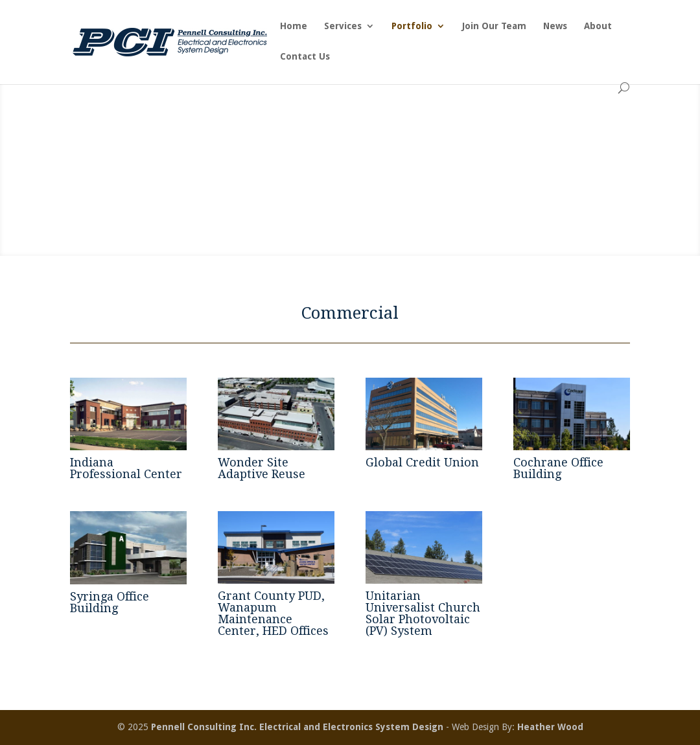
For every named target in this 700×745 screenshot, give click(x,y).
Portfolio (412, 26)
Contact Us (305, 57)
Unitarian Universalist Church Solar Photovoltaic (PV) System (423, 613)
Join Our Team (494, 26)
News (555, 26)
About (598, 26)
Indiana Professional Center (126, 468)
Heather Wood (550, 727)
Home (294, 26)
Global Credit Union (422, 462)
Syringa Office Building (110, 602)
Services (343, 26)
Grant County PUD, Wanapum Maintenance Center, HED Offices (273, 613)
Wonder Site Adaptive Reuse (262, 468)
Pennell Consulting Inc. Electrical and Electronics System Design (297, 727)
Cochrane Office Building (558, 468)
